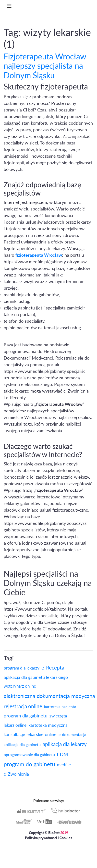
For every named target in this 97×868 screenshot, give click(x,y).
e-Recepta (53, 667)
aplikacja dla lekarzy (65, 744)
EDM (62, 754)
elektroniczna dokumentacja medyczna (49, 696)
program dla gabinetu (26, 716)
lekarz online (15, 725)
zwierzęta (58, 716)
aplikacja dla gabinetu (22, 744)
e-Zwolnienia (16, 774)
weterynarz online (20, 686)
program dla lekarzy (22, 668)
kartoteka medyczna (48, 725)
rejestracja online (23, 706)
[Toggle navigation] (9, 6)
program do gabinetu (29, 764)
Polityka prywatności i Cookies (48, 838)
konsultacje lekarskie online (30, 734)
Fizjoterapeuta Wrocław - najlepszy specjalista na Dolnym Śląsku (47, 66)
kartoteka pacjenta (60, 707)
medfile (64, 765)
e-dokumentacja (72, 734)
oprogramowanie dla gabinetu (29, 754)
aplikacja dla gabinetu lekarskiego (36, 677)
